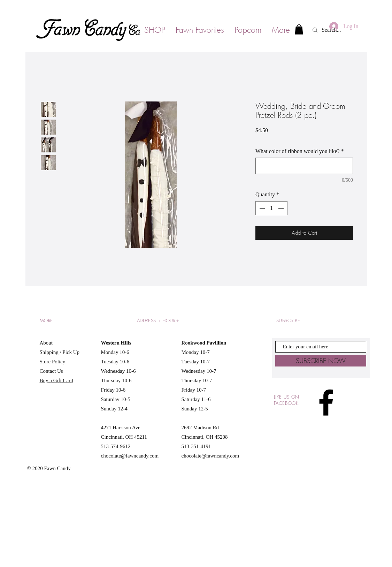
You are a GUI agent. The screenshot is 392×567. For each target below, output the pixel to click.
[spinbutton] (271, 208)
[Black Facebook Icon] (326, 402)
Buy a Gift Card (56, 380)
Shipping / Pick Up (60, 352)
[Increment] (282, 208)
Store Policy (53, 362)
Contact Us (51, 371)
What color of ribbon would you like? (300, 151)
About (46, 343)
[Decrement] (261, 208)
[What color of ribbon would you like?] (304, 166)
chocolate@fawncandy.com (130, 456)
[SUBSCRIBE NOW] (321, 361)
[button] (299, 29)
